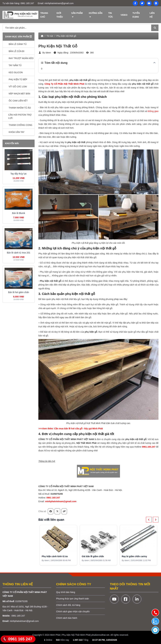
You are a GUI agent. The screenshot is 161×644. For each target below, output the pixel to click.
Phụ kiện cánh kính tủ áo (55, 556)
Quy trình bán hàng (66, 592)
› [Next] (156, 519)
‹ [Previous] (149, 519)
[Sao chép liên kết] (64, 511)
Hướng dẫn (96, 15)
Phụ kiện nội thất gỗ (66, 36)
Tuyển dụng (136, 15)
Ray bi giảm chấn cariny (134, 556)
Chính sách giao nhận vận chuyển (73, 611)
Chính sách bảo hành (67, 618)
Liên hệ (152, 15)
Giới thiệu (60, 15)
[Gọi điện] (155, 613)
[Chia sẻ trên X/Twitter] (57, 511)
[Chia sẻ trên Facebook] (51, 511)
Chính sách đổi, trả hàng (68, 605)
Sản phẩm (77, 15)
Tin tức (111, 15)
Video (124, 15)
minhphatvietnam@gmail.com (59, 3)
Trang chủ (44, 15)
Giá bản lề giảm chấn (93, 556)
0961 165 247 (27, 3)
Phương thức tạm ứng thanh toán (72, 599)
